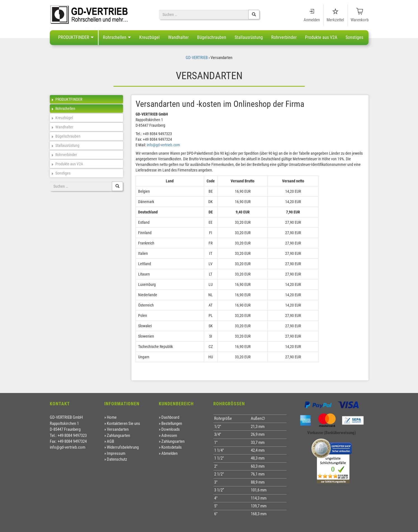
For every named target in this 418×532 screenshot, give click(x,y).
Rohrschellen (115, 37)
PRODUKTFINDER (74, 37)
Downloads (171, 429)
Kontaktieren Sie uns (123, 423)
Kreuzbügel (149, 37)
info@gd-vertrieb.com (163, 145)
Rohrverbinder (284, 37)
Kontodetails (172, 447)
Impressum (116, 453)
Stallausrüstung (249, 37)
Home (112, 417)
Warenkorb (360, 20)
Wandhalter (178, 37)
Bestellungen (172, 423)
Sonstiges (354, 37)
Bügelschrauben (212, 37)
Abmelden (169, 453)
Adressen (169, 436)
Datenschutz (117, 459)
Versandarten (118, 429)
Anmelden (312, 20)
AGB (110, 441)
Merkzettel (335, 20)
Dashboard (170, 417)
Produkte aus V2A (321, 37)
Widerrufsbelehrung (123, 447)
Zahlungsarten (118, 436)
